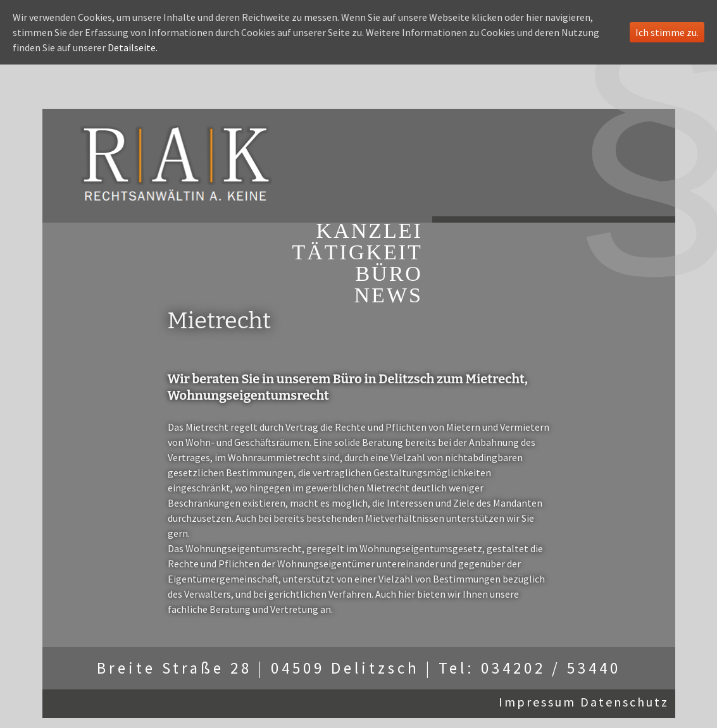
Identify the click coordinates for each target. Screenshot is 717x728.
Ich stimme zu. (667, 32)
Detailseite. (133, 47)
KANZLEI (370, 231)
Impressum (537, 702)
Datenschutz (625, 702)
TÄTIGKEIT (358, 252)
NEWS (389, 295)
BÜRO (389, 274)
